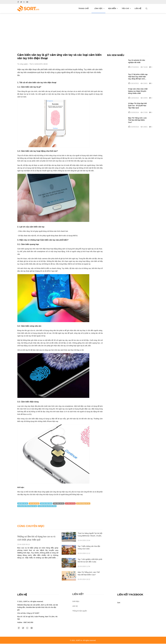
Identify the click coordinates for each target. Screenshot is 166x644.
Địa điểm (113, 8)
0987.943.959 (28, 623)
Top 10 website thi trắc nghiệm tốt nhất (137, 61)
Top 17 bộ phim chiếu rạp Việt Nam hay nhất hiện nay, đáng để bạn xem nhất (138, 77)
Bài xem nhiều (116, 55)
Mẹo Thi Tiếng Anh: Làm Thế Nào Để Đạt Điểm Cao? (137, 121)
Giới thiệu (76, 602)
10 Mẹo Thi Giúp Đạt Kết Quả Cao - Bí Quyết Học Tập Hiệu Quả (137, 106)
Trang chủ (84, 8)
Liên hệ (138, 8)
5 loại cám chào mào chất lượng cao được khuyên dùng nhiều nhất (138, 92)
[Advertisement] (83, 30)
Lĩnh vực (99, 8)
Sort (119, 603)
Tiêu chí (126, 8)
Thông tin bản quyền (80, 611)
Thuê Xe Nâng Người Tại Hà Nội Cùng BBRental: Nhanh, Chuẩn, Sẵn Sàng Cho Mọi (90, 536)
